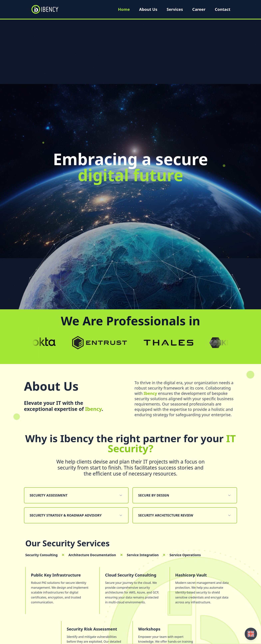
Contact (223, 9)
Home (124, 9)
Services (175, 9)
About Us (148, 9)
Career (199, 9)
